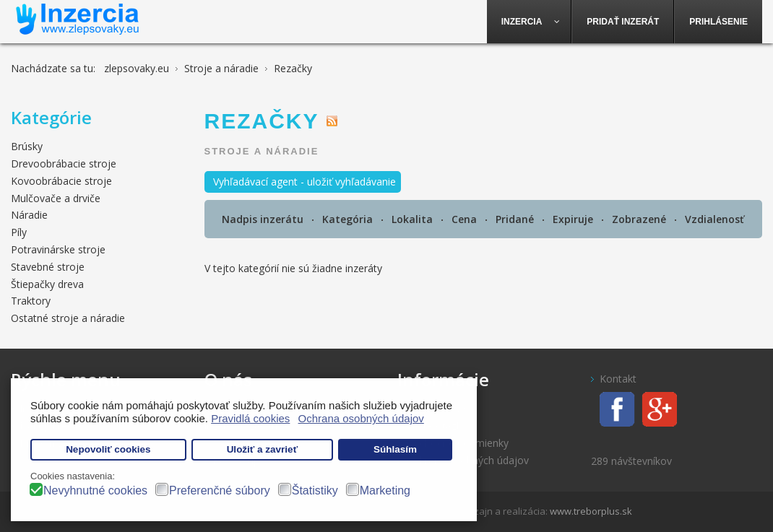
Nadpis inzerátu (264, 219)
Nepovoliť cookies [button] (108, 449)
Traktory (31, 301)
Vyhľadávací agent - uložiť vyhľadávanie (305, 182)
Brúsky (27, 146)
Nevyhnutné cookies (95, 490)
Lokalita (414, 219)
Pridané (516, 219)
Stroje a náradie (262, 151)
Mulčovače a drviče (56, 198)
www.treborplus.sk (591, 511)
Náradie (29, 215)
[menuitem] (530, 22)
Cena (466, 219)
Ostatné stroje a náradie (68, 318)
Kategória (349, 219)
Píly (19, 232)
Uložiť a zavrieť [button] (262, 449)
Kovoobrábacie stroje (61, 181)
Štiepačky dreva (47, 284)
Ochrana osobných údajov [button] (361, 418)
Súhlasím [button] (395, 449)
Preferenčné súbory (220, 490)
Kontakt (618, 379)
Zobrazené (640, 219)
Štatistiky (315, 490)
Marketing (385, 490)
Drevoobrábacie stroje (64, 163)
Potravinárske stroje (58, 249)
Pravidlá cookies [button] (250, 418)
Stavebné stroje (48, 267)
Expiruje (574, 219)
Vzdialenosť (714, 219)
